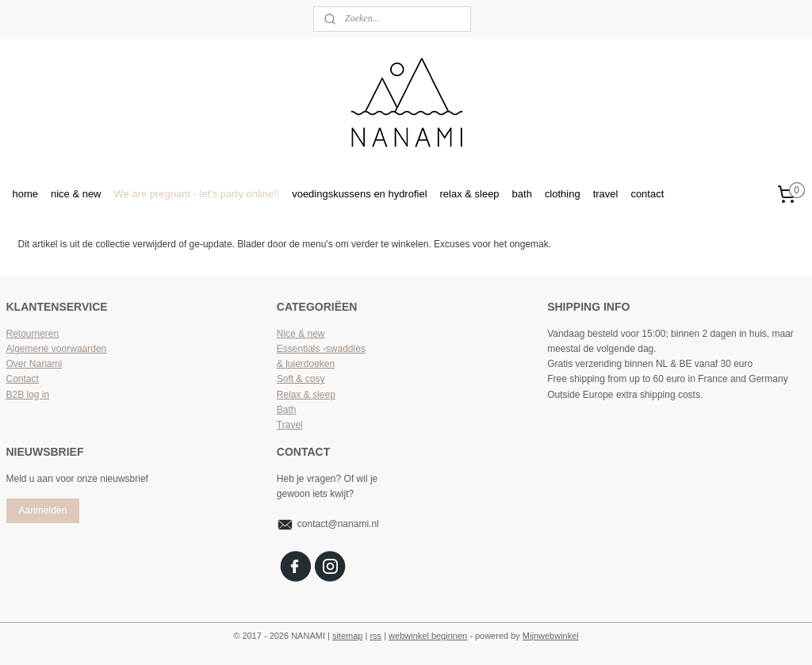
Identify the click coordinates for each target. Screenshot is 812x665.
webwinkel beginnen (428, 636)
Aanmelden (42, 510)
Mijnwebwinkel (551, 636)
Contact (23, 379)
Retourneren (33, 334)
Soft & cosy (301, 379)
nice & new (76, 194)
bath (522, 194)
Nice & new (301, 334)
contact (647, 194)
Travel (290, 425)
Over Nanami (34, 364)
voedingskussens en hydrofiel (359, 194)
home (25, 194)
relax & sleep (470, 194)
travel (606, 194)
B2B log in (28, 395)
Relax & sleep (306, 395)
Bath (287, 410)
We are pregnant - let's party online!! (197, 194)
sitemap (348, 636)
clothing (563, 194)
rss (375, 636)
